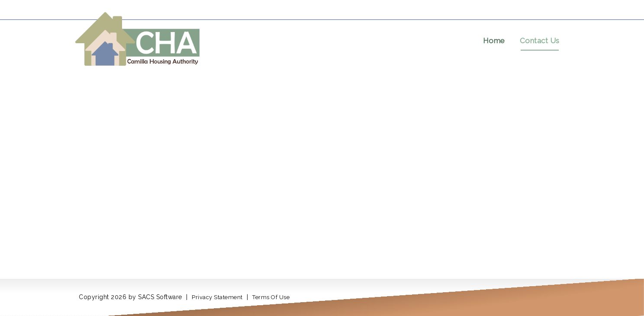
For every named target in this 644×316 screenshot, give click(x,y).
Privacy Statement (217, 297)
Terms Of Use (271, 297)
